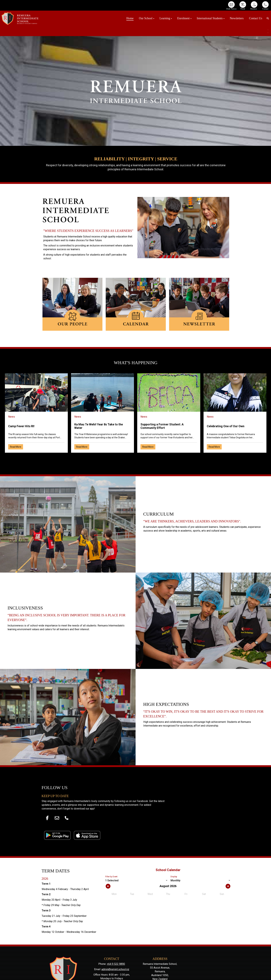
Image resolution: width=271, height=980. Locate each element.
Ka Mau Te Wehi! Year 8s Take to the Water (99, 426)
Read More (16, 447)
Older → (136, 458)
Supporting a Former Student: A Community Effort (162, 426)
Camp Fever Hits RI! (21, 426)
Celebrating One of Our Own (226, 426)
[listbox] (137, 881)
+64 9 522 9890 (116, 964)
